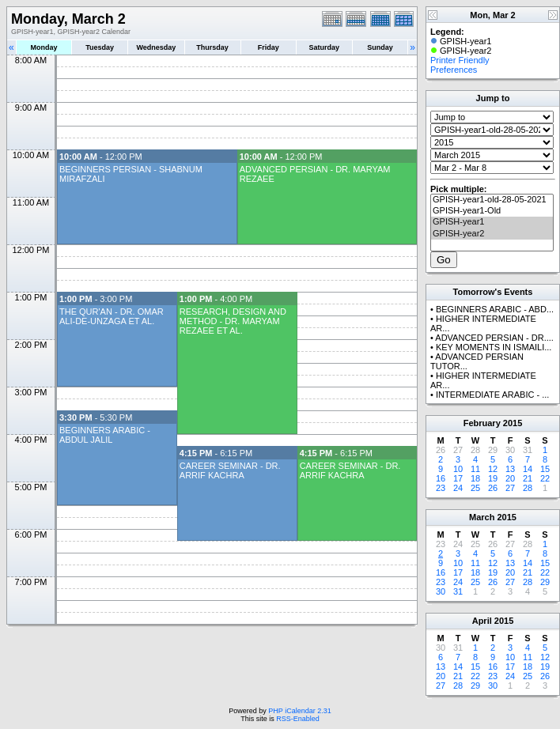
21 (528, 478)
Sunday (380, 47)
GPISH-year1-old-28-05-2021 (492, 200)
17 (458, 478)
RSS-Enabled (298, 719)
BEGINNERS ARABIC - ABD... (495, 309)
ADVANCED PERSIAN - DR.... (494, 338)
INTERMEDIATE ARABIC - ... (492, 395)
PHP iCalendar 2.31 (299, 711)
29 (545, 582)
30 (441, 591)
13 (510, 469)
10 (458, 469)
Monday (44, 47)
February (482, 423)
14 (528, 469)
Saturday (325, 47)
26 (493, 488)
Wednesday (156, 47)
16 (441, 478)
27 (510, 488)
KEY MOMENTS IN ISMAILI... (494, 347)
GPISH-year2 (492, 234)
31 (458, 591)
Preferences (454, 70)
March (482, 517)
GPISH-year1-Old (492, 211)
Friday (269, 47)
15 (545, 469)
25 (475, 488)
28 (528, 488)
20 (510, 478)
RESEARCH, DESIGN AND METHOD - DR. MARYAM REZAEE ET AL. (233, 321)
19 (493, 478)
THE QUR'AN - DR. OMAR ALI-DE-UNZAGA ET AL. (112, 316)
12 (493, 469)
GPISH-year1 (492, 222)
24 (458, 488)
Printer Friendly (460, 60)
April (482, 621)
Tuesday (100, 47)
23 (441, 488)
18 (475, 478)
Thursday (212, 47)
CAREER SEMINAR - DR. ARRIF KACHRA (230, 470)
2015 (513, 423)
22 (545, 478)
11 (475, 469)
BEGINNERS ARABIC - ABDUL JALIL (105, 435)
